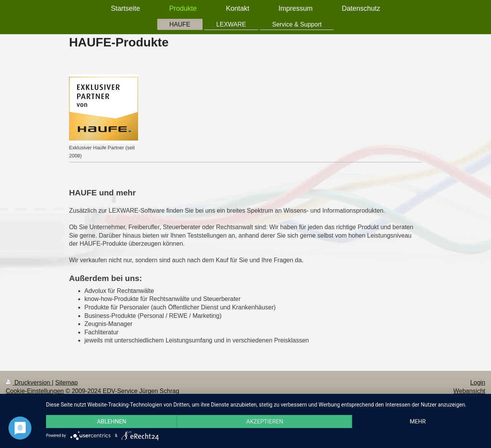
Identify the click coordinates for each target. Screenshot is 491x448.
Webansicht (469, 391)
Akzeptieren (265, 422)
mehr (418, 422)
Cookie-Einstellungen (35, 391)
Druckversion (29, 383)
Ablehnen (112, 422)
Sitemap (67, 383)
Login (478, 383)
